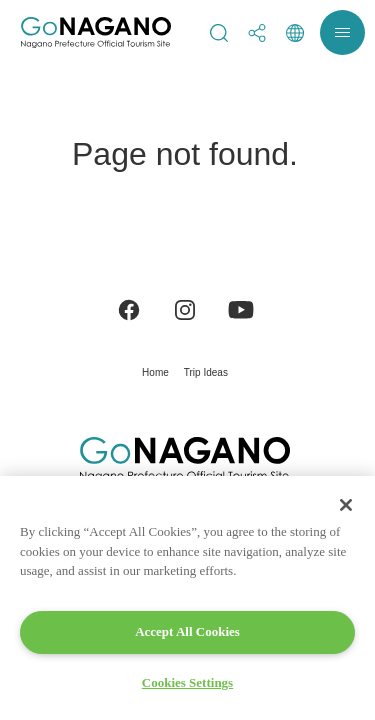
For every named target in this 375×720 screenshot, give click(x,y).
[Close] (346, 505)
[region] (187, 598)
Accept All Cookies (187, 631)
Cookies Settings (187, 682)
